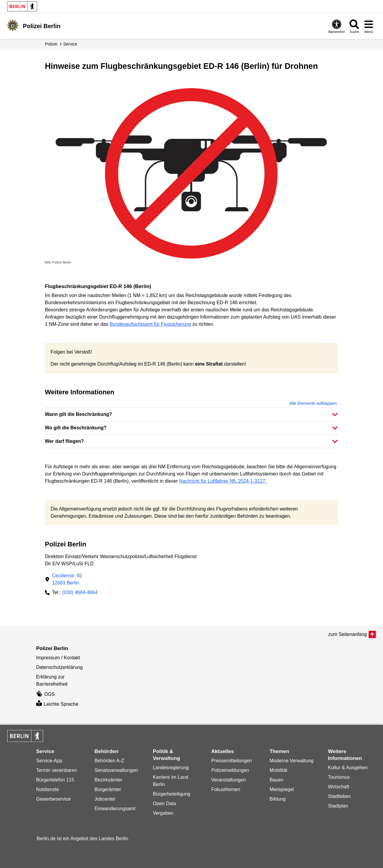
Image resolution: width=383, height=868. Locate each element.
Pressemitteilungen (232, 761)
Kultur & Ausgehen (348, 768)
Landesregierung (171, 768)
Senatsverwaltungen (116, 770)
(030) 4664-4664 (80, 592)
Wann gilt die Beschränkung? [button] (78, 414)
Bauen (276, 780)
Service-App (49, 761)
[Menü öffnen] (369, 26)
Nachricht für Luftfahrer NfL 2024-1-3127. (223, 481)
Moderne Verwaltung (292, 761)
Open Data (164, 803)
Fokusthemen (226, 789)
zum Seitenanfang (348, 634)
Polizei (51, 44)
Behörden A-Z (109, 761)
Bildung (278, 799)
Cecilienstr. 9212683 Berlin (67, 579)
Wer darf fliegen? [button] (64, 441)
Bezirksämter (108, 780)
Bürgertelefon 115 (55, 780)
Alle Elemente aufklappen (313, 403)
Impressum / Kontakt (58, 658)
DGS (45, 694)
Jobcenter (105, 799)
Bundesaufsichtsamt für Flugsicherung (150, 324)
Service (70, 44)
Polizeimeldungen (230, 770)
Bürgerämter (108, 789)
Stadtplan (338, 806)
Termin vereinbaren (57, 770)
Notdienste (48, 789)
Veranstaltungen (229, 780)
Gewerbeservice (54, 799)
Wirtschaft (339, 787)
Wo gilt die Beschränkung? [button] (76, 428)
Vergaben (163, 813)
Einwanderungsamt (115, 809)
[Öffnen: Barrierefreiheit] (337, 26)
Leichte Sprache (57, 704)
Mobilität (279, 770)
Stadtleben (339, 796)
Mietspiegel (282, 789)
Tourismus (339, 777)
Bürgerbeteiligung (172, 794)
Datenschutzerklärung (60, 667)
